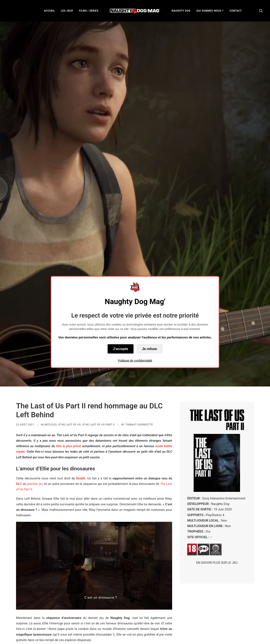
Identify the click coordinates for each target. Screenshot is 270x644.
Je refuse (150, 349)
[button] (261, 11)
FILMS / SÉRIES (89, 11)
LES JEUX (67, 11)
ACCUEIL (49, 11)
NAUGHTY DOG (181, 11)
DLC (19, 402)
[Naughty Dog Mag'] (135, 11)
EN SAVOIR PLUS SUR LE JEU (217, 481)
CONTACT (236, 11)
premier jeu (35, 402)
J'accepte (120, 349)
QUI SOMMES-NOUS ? (210, 11)
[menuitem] (49, 11)
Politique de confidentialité (135, 360)
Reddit (81, 396)
